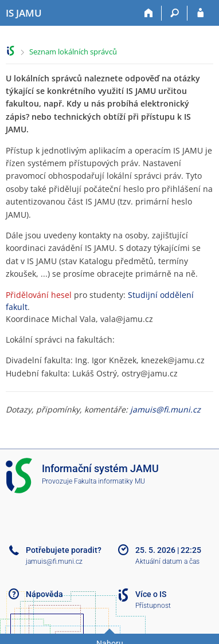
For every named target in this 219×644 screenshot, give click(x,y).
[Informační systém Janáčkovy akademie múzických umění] (24, 13)
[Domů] (149, 13)
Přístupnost (153, 606)
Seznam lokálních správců (73, 52)
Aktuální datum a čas (167, 561)
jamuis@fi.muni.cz (165, 409)
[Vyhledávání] (175, 13)
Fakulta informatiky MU (109, 481)
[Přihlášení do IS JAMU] (200, 13)
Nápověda (44, 594)
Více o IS (151, 594)
